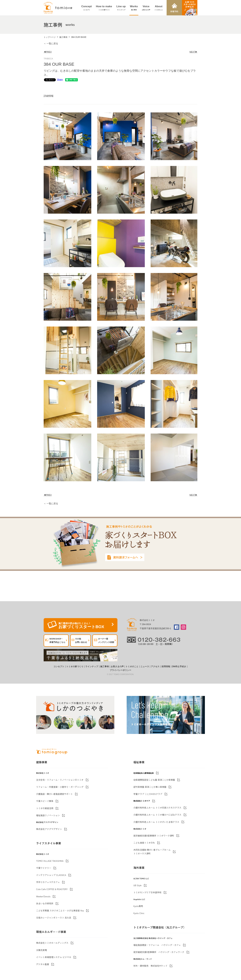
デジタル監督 (43, 964)
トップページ (50, 37)
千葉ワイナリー (44, 868)
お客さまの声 (117, 666)
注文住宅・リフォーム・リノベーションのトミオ (60, 780)
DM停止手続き (179, 666)
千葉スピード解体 (45, 801)
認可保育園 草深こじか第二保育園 (150, 787)
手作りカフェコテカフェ (48, 882)
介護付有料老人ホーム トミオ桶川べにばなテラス (157, 815)
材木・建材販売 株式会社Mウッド (150, 966)
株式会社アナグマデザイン (49, 829)
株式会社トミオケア (142, 801)
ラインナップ (92, 666)
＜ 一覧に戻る (51, 43)
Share (60, 80)
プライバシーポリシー (120, 670)
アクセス (155, 666)
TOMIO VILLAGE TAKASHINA (50, 861)
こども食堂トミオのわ (144, 843)
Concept (87, 8)
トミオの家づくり (75, 666)
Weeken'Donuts (43, 896)
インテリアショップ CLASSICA (51, 875)
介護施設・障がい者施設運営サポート (54, 794)
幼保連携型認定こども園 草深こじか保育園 (154, 780)
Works (134, 8)
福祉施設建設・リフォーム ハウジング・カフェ (157, 945)
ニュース (145, 666)
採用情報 (166, 666)
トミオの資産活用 (45, 808)
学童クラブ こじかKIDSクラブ (148, 794)
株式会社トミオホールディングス (52, 943)
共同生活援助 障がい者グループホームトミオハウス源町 (152, 852)
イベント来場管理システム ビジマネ (54, 957)
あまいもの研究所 (45, 903)
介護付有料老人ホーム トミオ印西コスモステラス (157, 808)
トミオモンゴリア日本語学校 (147, 892)
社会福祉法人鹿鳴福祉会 (144, 773)
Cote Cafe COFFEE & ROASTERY (52, 889)
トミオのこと (132, 666)
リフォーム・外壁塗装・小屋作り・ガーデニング (60, 787)
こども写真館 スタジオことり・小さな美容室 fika (60, 910)
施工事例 (63, 37)
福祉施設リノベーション (48, 815)
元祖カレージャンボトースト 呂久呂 (54, 918)
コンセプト (59, 666)
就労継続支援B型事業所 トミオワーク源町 (154, 836)
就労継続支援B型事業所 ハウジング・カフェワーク (159, 952)
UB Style (137, 885)
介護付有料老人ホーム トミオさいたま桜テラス (156, 822)
